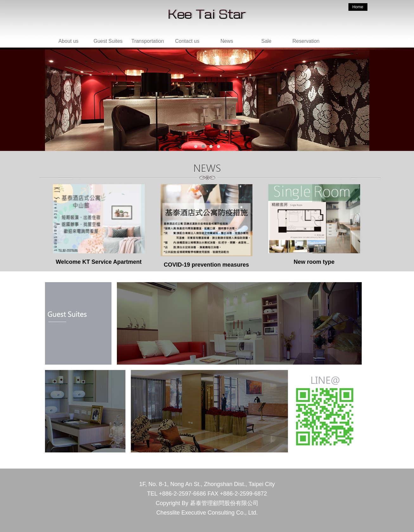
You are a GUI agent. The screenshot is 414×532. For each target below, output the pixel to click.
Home (358, 7)
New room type (314, 225)
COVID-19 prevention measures (207, 226)
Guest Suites (108, 41)
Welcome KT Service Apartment (99, 225)
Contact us (187, 41)
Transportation (148, 41)
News (227, 41)
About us (68, 41)
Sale (266, 41)
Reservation (306, 41)
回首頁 (211, 25)
